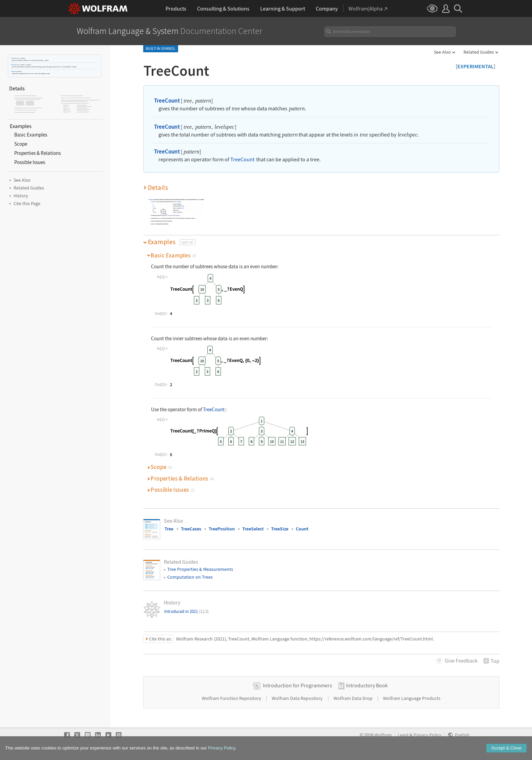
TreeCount (14, 58)
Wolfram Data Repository (298, 698)
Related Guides (479, 52)
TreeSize (280, 529)
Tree (169, 529)
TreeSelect (253, 529)
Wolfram (383, 735)
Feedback (461, 661)
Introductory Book (367, 685)
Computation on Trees (190, 577)
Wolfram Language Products (412, 698)
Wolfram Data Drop (354, 698)
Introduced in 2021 (186, 611)
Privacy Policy (427, 735)
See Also (442, 52)
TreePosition (222, 529)
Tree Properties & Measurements (200, 569)
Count (302, 529)
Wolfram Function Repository (232, 698)
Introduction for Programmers (298, 685)
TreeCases (191, 529)
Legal (403, 735)
